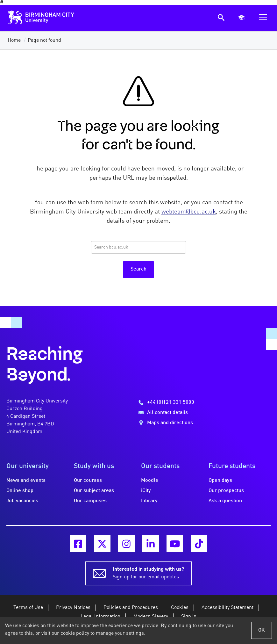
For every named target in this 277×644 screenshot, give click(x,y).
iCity (146, 491)
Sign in (189, 617)
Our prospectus (226, 491)
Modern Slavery (151, 617)
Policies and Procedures (131, 608)
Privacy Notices (73, 608)
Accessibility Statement (227, 608)
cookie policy (75, 633)
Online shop (20, 491)
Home (14, 40)
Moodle (150, 481)
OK (262, 630)
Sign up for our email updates (148, 573)
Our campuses (90, 501)
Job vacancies (22, 501)
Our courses (88, 481)
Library (149, 501)
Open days (220, 481)
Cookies (180, 608)
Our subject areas (94, 491)
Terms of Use (28, 608)
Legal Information (100, 617)
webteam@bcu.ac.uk (189, 212)
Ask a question (225, 501)
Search (138, 269)
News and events (26, 481)
